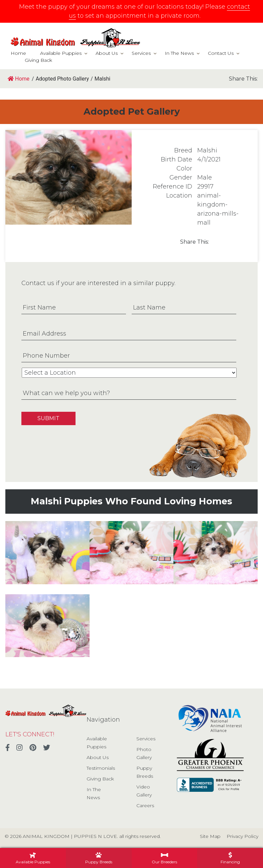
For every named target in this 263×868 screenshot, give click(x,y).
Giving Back (38, 60)
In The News (179, 53)
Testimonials (101, 768)
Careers (145, 805)
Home (18, 53)
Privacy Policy (242, 836)
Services (141, 53)
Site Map (210, 836)
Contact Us (221, 53)
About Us (107, 53)
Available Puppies (61, 53)
